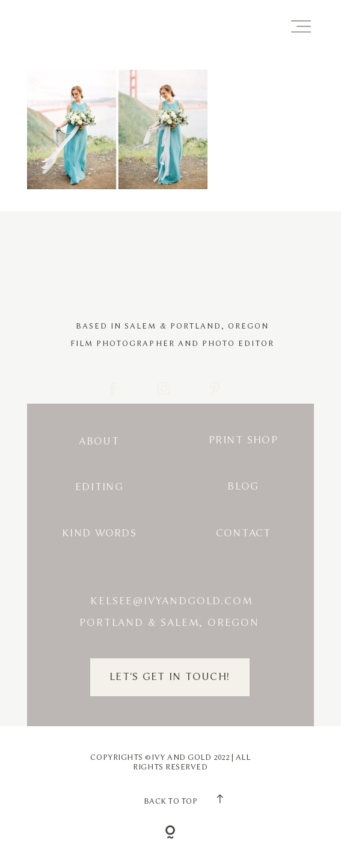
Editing (99, 487)
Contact (244, 533)
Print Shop (243, 440)
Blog (243, 486)
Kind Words (99, 533)
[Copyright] (170, 833)
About (99, 441)
